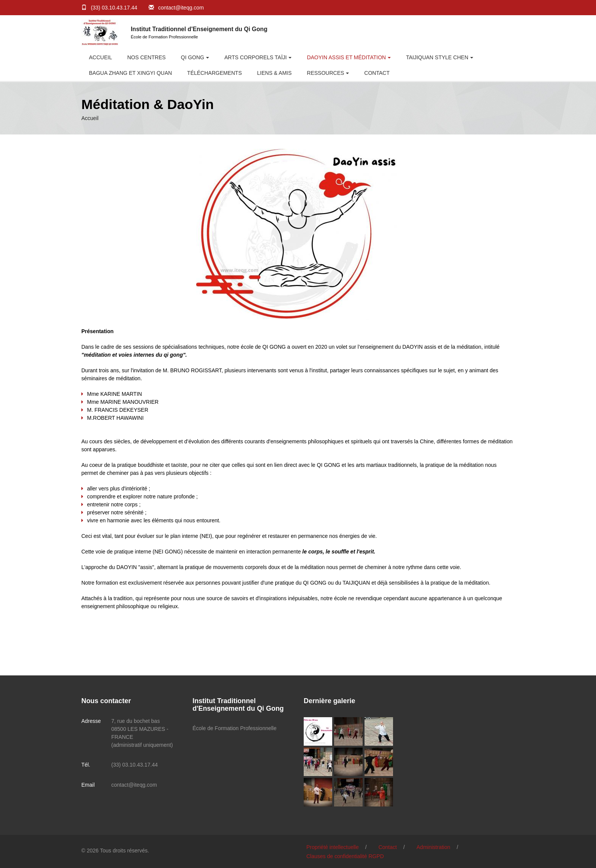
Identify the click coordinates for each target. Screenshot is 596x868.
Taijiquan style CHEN (437, 57)
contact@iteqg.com (181, 8)
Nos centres (147, 57)
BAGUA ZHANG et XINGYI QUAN (130, 73)
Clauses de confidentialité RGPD (345, 856)
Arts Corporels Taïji (255, 57)
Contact (377, 73)
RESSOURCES (325, 73)
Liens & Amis (274, 73)
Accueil (101, 57)
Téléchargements (214, 73)
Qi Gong (193, 57)
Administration (434, 847)
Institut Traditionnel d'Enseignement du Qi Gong (199, 29)
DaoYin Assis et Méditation (346, 57)
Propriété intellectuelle (333, 847)
